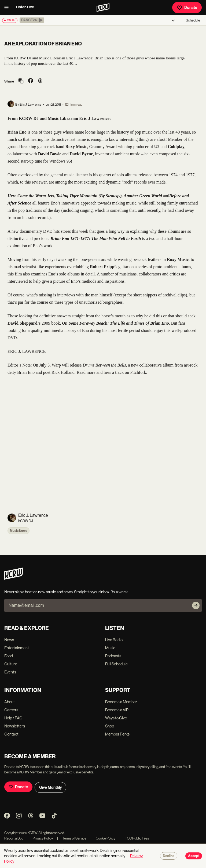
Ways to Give (116, 718)
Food (9, 656)
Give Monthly (50, 787)
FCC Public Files (134, 838)
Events (10, 672)
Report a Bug (14, 838)
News (9, 640)
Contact (11, 734)
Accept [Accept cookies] (194, 856)
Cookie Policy (103, 838)
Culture (11, 664)
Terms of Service (72, 838)
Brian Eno (26, 372)
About (10, 702)
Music (110, 648)
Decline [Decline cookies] (169, 856)
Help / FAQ (13, 718)
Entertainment (17, 648)
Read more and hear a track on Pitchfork (111, 372)
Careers (11, 710)
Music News (19, 531)
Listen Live (25, 7)
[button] (32, 20)
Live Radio (114, 640)
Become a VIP (117, 710)
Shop (110, 726)
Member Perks (117, 734)
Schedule (193, 20)
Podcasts (113, 656)
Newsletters (15, 726)
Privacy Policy (40, 838)
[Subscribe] (196, 605)
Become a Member (121, 702)
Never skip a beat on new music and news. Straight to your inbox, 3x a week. (66, 592)
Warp (56, 365)
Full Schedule (116, 664)
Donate (187, 8)
